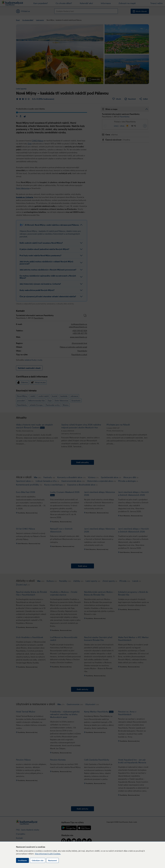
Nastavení (52, 860)
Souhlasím (22, 860)
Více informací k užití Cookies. (48, 854)
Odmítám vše (38, 860)
